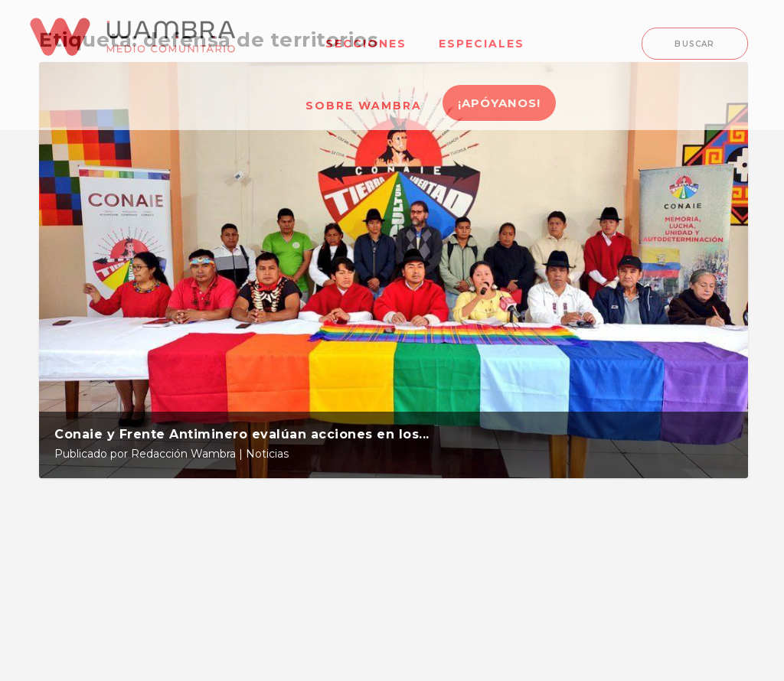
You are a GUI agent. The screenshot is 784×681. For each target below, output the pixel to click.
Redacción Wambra (183, 454)
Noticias (267, 454)
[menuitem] (366, 34)
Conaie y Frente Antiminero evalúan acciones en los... (242, 434)
